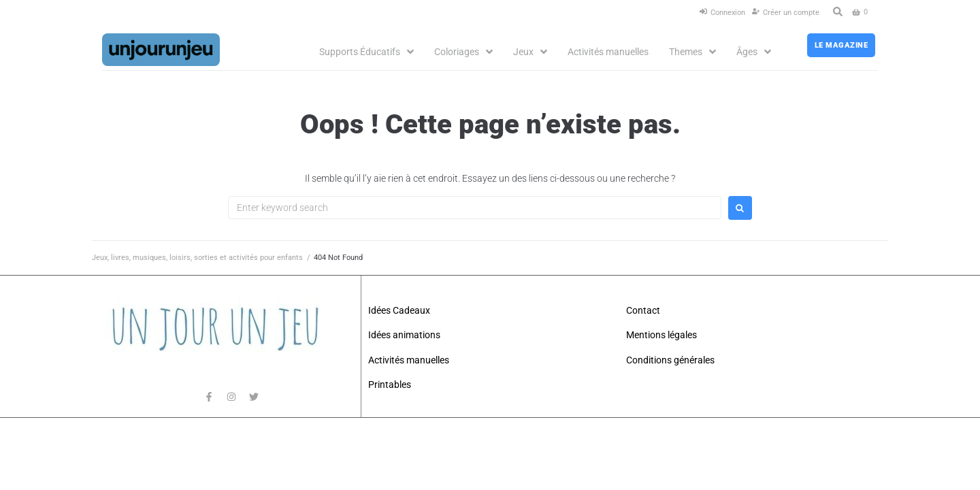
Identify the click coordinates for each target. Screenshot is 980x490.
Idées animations (404, 335)
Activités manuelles (409, 360)
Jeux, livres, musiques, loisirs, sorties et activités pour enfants (197, 258)
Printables (390, 385)
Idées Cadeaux (399, 310)
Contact (643, 310)
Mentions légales (661, 335)
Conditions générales (670, 360)
